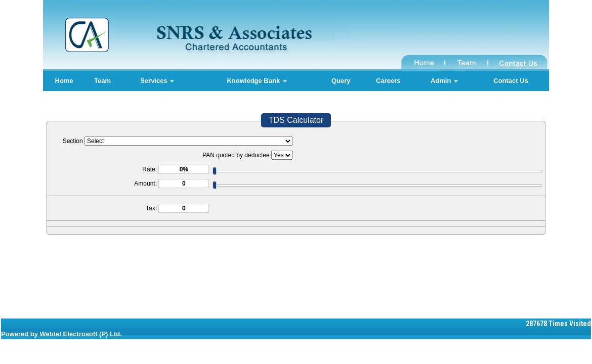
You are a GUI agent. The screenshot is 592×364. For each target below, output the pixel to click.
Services (157, 81)
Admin (444, 81)
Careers (388, 81)
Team (102, 81)
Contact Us (511, 81)
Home (64, 81)
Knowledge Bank (257, 81)
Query (341, 81)
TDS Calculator (296, 120)
